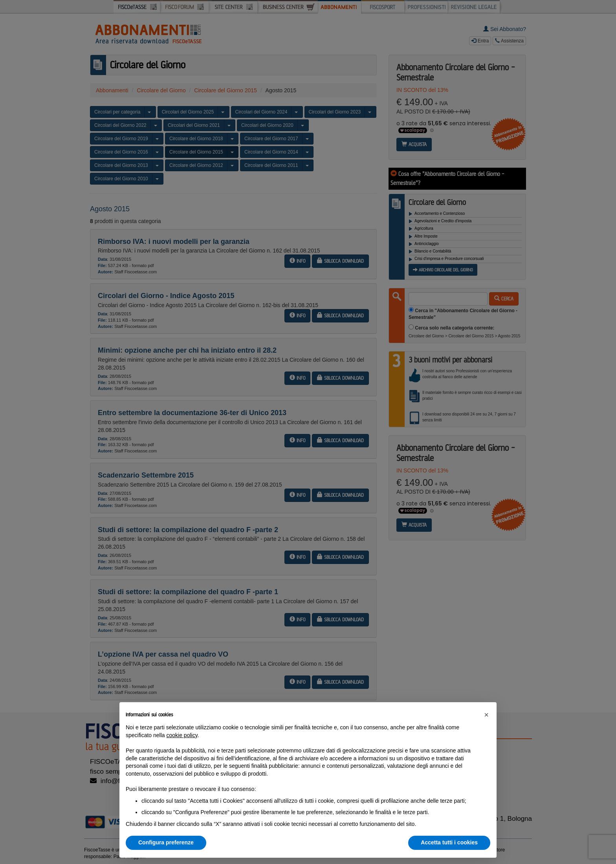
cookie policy (182, 735)
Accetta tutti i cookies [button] (449, 842)
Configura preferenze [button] (166, 842)
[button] (486, 715)
